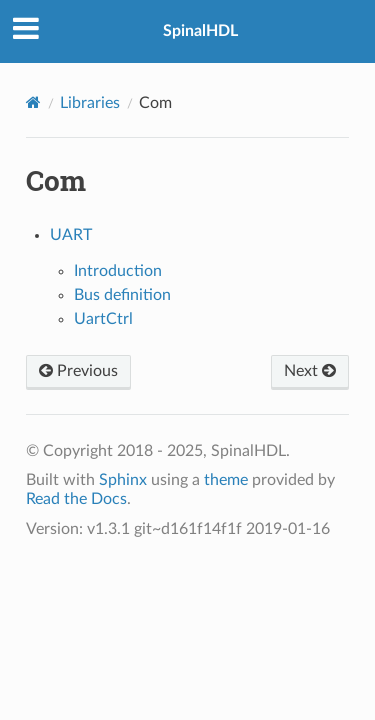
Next (310, 371)
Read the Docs (76, 499)
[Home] (33, 102)
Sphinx (123, 480)
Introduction (118, 271)
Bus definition (122, 295)
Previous (78, 371)
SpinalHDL (200, 31)
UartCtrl (103, 319)
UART (71, 235)
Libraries (90, 103)
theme (226, 480)
